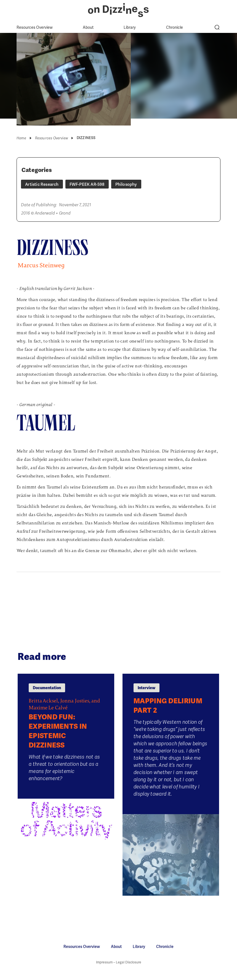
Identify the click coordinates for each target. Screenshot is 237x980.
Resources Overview (35, 27)
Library (130, 27)
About (88, 27)
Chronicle (175, 27)
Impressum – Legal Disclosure (119, 962)
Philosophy (126, 184)
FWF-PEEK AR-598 (87, 184)
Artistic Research (42, 184)
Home (21, 138)
